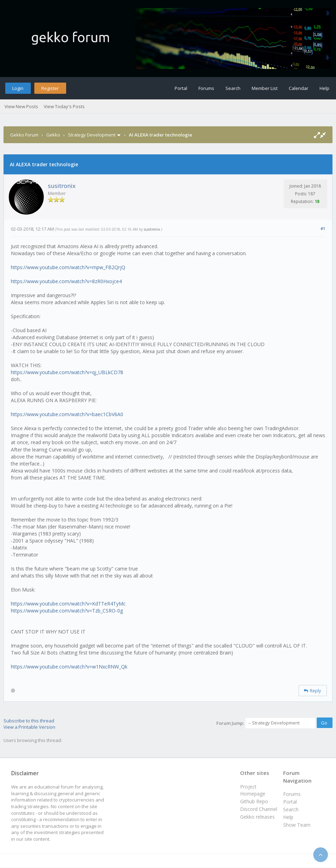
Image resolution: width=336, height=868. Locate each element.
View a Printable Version (29, 727)
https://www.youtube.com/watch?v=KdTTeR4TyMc (68, 604)
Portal (181, 88)
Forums (206, 88)
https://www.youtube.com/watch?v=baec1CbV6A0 (67, 414)
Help (324, 88)
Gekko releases (257, 817)
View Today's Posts (64, 106)
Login (18, 88)
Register (50, 88)
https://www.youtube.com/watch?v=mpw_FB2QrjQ (68, 267)
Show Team (297, 825)
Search (233, 88)
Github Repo (254, 801)
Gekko (53, 135)
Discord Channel (259, 809)
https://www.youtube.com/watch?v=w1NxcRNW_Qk (69, 667)
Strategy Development (92, 135)
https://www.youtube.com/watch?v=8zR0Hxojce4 (66, 281)
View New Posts (21, 106)
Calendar (299, 88)
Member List (265, 88)
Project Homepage (253, 790)
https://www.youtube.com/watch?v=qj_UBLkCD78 (67, 372)
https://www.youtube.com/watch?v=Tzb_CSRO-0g (67, 611)
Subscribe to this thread (29, 721)
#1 (323, 228)
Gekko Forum (24, 135)
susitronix (62, 186)
